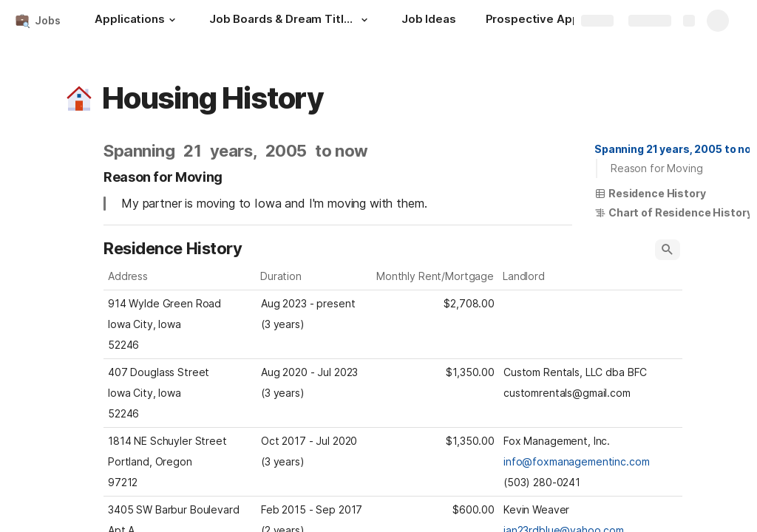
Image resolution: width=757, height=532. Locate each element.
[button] (172, 20)
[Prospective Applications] (556, 21)
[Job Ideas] (429, 21)
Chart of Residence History (673, 212)
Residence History (650, 193)
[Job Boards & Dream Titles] (291, 21)
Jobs (47, 20)
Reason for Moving (657, 168)
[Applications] (137, 21)
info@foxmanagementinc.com (577, 461)
